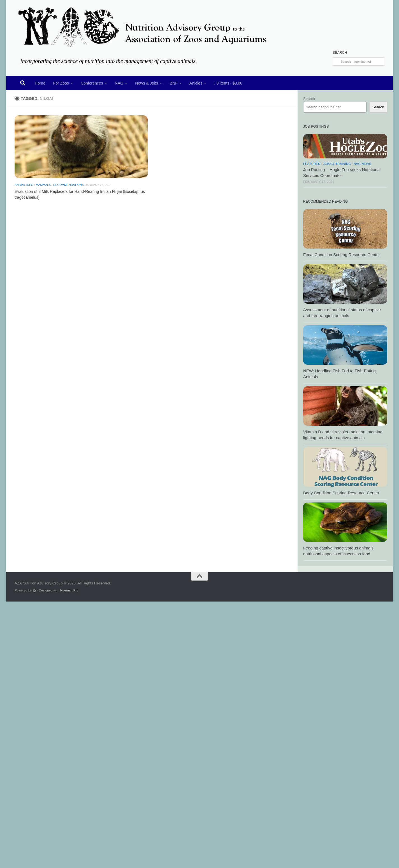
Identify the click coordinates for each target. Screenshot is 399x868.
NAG (119, 83)
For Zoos (61, 83)
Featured (312, 164)
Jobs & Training (337, 164)
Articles (196, 83)
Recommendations (69, 189)
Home (40, 83)
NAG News (362, 164)
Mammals (43, 189)
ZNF (174, 83)
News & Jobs (147, 83)
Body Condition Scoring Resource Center (341, 493)
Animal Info (24, 189)
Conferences (92, 83)
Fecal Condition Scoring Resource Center (342, 255)
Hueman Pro (69, 590)
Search (309, 99)
